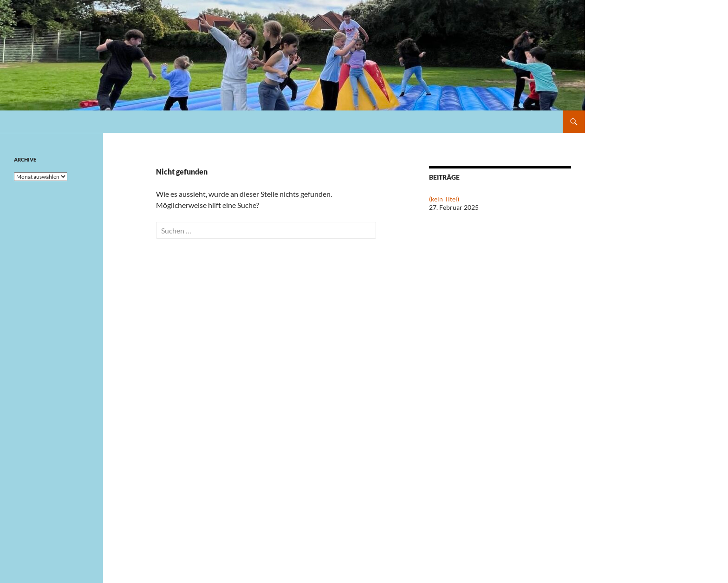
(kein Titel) (444, 199)
